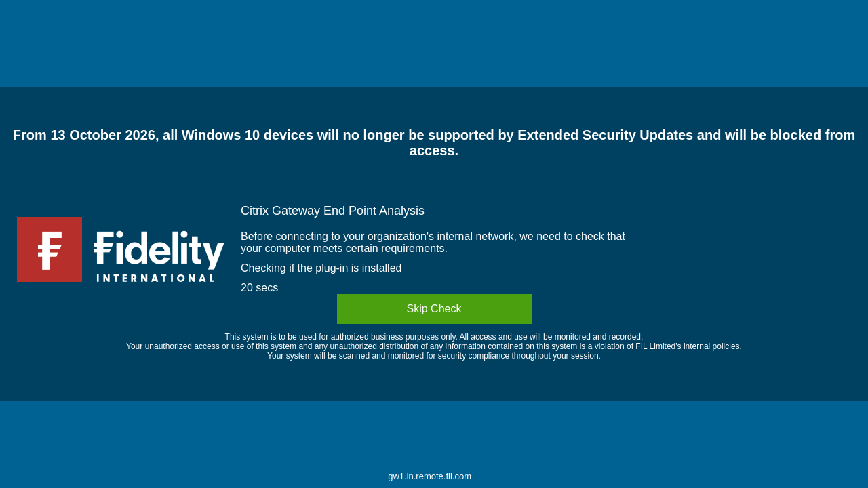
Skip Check (434, 309)
